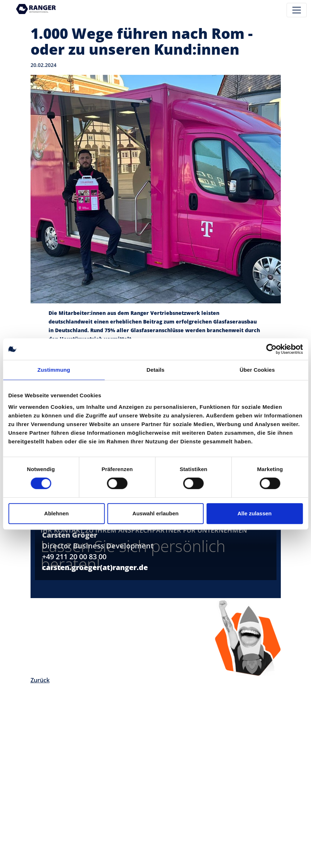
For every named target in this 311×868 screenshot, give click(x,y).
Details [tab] (156, 370)
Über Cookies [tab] (257, 370)
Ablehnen (56, 513)
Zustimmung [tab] (54, 370)
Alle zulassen (254, 513)
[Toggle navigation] (297, 10)
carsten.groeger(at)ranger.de (95, 567)
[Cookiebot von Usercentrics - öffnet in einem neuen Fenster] (271, 349)
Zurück (40, 680)
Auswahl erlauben (155, 513)
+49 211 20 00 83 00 (74, 557)
